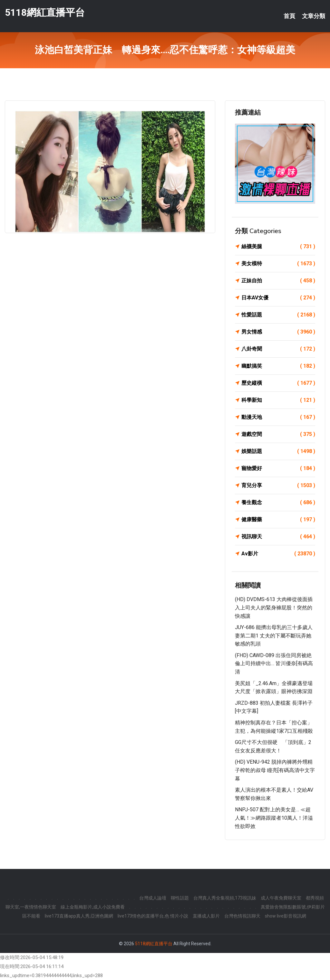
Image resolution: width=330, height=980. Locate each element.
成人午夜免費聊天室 (281, 898)
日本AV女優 (278, 298)
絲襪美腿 (278, 247)
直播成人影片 (206, 916)
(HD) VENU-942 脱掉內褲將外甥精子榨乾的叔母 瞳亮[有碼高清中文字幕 (275, 770)
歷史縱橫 (278, 383)
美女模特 (278, 264)
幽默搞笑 (278, 366)
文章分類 (314, 16)
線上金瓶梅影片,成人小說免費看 (93, 907)
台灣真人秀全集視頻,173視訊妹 (225, 898)
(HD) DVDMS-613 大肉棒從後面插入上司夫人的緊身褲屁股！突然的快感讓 (274, 608)
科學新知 (278, 400)
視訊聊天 (278, 537)
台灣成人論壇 (153, 898)
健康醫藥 (278, 520)
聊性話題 (180, 898)
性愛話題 (278, 315)
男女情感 (278, 332)
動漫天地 (278, 417)
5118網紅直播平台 (45, 12)
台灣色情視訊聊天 (242, 916)
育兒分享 (278, 485)
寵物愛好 (278, 468)
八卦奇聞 (278, 349)
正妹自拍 (278, 281)
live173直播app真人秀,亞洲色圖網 (79, 916)
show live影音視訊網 (286, 916)
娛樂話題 (278, 451)
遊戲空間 (278, 434)
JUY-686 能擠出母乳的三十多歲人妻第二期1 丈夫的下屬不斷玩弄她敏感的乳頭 (274, 636)
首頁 (289, 16)
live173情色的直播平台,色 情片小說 (153, 916)
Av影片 (278, 554)
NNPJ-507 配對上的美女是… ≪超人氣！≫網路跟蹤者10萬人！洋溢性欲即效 (274, 818)
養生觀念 (278, 503)
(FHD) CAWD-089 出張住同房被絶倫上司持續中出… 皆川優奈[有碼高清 (274, 664)
